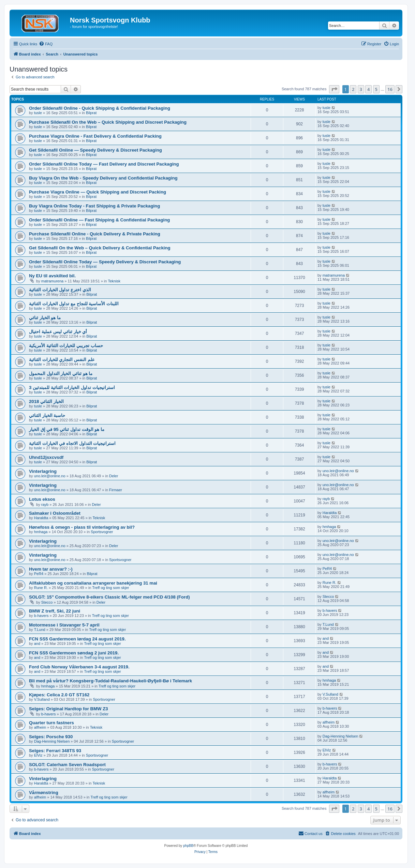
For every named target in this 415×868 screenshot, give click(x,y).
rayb (45, 505)
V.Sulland (42, 699)
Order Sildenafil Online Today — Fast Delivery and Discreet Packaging (104, 164)
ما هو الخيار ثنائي (45, 318)
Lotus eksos (42, 499)
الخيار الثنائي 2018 (46, 401)
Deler (114, 476)
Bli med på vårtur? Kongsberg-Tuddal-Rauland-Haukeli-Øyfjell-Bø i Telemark (110, 681)
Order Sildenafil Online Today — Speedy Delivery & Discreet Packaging (105, 262)
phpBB (188, 846)
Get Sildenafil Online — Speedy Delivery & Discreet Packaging (95, 150)
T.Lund (40, 630)
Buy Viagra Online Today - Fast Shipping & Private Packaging (94, 206)
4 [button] (368, 89)
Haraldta (41, 518)
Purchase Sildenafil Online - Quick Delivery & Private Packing (95, 234)
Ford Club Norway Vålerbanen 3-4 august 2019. (79, 667)
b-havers (41, 616)
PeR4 (39, 574)
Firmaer (116, 490)
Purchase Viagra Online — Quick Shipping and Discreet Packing (98, 192)
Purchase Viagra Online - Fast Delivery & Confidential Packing (95, 136)
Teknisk (114, 281)
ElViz (38, 755)
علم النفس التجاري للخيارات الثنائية (62, 360)
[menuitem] (46, 44)
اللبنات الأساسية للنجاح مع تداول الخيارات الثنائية (74, 304)
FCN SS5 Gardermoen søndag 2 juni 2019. (74, 653)
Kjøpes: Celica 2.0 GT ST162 (59, 695)
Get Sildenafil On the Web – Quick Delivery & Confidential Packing (100, 248)
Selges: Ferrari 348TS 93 (55, 751)
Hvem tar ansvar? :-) (51, 569)
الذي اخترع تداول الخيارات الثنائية (60, 290)
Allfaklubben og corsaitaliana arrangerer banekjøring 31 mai (93, 583)
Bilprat (91, 113)
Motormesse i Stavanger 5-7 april (64, 625)
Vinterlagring (43, 471)
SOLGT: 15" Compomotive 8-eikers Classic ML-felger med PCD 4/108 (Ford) (109, 597)
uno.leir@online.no (50, 476)
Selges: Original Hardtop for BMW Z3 (69, 709)
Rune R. (41, 588)
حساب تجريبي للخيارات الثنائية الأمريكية (66, 346)
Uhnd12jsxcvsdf (46, 457)
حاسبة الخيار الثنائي (47, 415)
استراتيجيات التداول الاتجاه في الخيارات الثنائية (72, 443)
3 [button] (361, 89)
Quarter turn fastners (51, 723)
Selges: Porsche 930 (51, 737)
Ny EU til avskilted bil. (52, 276)
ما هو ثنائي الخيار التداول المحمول (61, 374)
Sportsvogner (102, 532)
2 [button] (353, 89)
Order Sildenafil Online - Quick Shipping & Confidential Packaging (100, 108)
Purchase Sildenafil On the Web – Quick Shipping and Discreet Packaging (108, 122)
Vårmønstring (44, 793)
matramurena (52, 281)
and (37, 644)
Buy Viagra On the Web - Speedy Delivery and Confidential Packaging (103, 178)
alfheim (40, 727)
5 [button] (376, 89)
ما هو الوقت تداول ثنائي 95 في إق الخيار (67, 429)
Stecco (47, 602)
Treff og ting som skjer (110, 588)
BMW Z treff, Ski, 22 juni (55, 611)
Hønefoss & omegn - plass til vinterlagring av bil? (82, 527)
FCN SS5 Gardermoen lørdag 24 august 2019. (77, 639)
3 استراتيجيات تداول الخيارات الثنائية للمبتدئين (72, 387)
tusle (38, 113)
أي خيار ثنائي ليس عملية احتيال (58, 332)
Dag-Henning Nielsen (52, 741)
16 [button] (390, 89)
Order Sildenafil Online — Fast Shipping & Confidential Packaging (99, 220)
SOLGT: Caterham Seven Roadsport (67, 765)
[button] (334, 89)
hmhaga (41, 532)
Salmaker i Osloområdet (55, 513)
